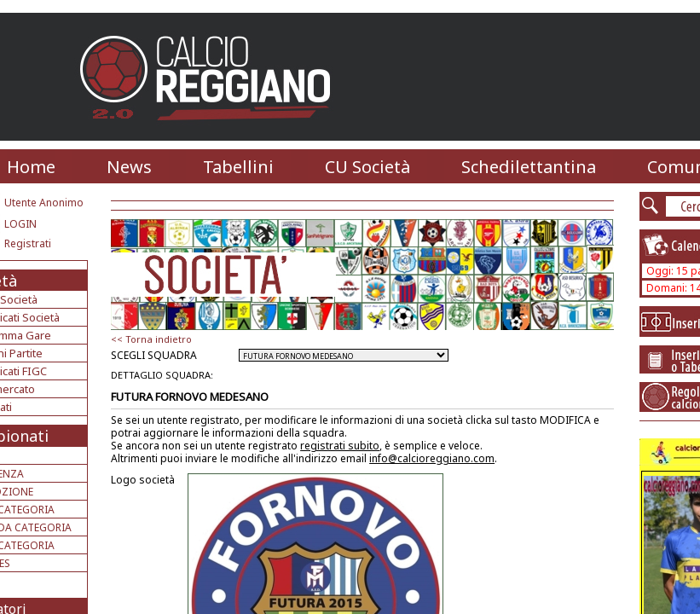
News (129, 167)
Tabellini (238, 167)
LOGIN (20, 224)
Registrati (28, 243)
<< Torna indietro (151, 339)
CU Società (367, 167)
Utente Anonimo (44, 203)
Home (31, 167)
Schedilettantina (529, 167)
